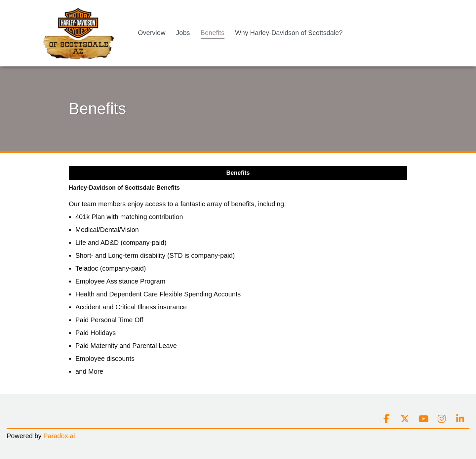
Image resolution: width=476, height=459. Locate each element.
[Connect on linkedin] (460, 419)
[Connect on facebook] (386, 419)
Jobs (183, 33)
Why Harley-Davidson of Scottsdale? (289, 33)
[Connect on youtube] (423, 419)
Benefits (213, 33)
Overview (152, 33)
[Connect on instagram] (442, 419)
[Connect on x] (405, 419)
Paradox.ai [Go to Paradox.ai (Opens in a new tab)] (59, 436)
